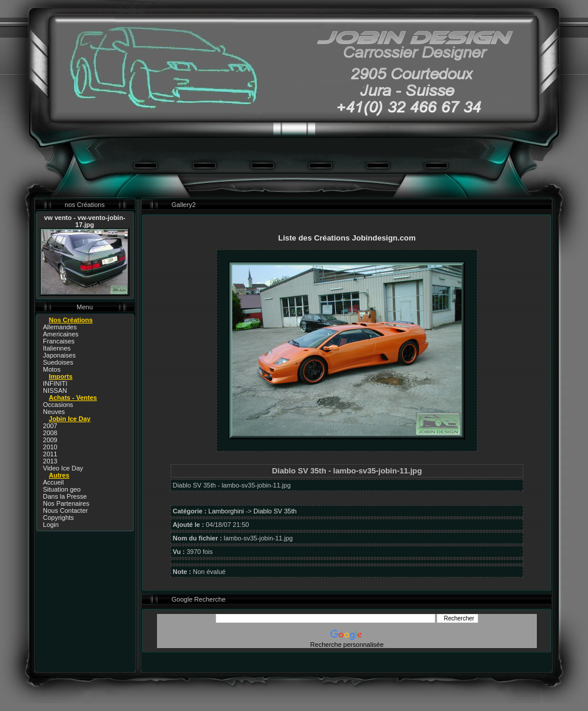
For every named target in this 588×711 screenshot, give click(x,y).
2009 (50, 440)
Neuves (54, 412)
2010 (50, 447)
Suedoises (58, 362)
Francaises (59, 341)
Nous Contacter (65, 510)
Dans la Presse (65, 496)
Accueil (53, 482)
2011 (50, 454)
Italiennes (57, 348)
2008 (50, 433)
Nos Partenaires (66, 503)
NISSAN (55, 390)
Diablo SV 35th (275, 511)
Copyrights (59, 518)
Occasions (58, 405)
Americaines (61, 334)
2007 (50, 426)
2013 (50, 461)
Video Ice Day (63, 468)
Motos (52, 369)
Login (51, 525)
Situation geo (62, 489)
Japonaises (59, 355)
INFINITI (55, 383)
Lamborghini (226, 511)
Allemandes (60, 327)
